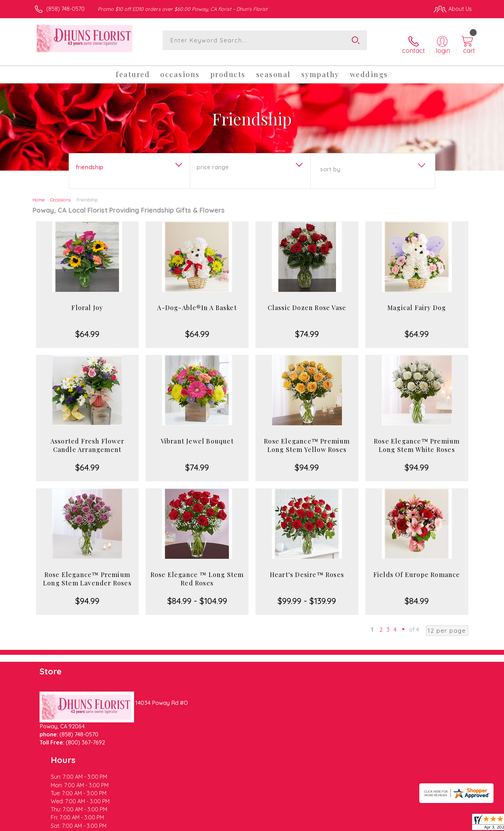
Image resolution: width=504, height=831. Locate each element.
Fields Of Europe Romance (417, 568)
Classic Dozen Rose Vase (307, 301)
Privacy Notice (360, 824)
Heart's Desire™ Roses (307, 568)
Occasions (60, 193)
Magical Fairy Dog (417, 301)
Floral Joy (87, 301)
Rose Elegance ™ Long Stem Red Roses (197, 572)
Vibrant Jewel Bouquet (197, 434)
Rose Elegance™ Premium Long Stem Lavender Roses (87, 572)
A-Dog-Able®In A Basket (197, 301)
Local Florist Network (410, 824)
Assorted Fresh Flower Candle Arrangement (87, 438)
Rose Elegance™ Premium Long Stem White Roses (417, 438)
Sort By (330, 162)
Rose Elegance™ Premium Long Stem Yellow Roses (307, 438)
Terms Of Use (318, 824)
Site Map (453, 824)
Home (39, 193)
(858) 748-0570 (65, 9)
